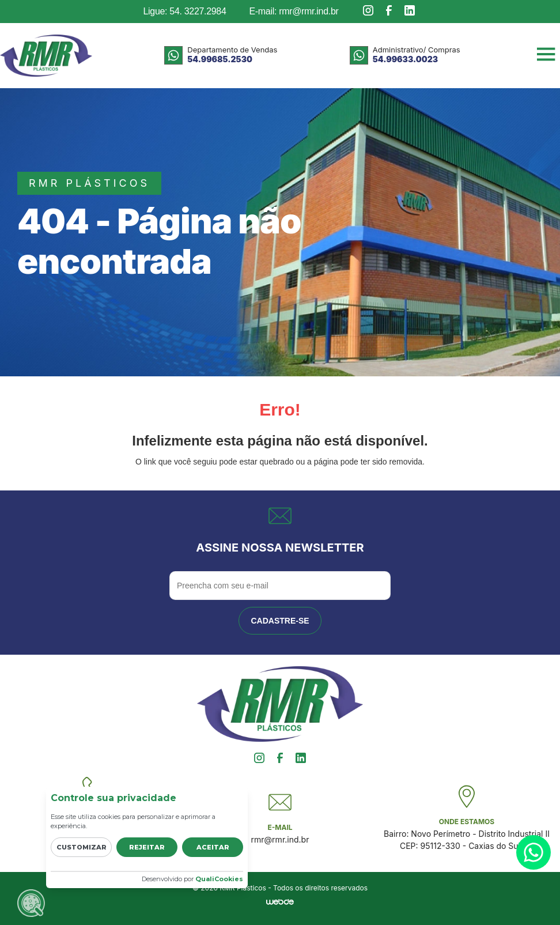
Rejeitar (147, 847)
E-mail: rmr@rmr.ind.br (294, 11)
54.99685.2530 (220, 59)
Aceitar (213, 847)
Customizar (82, 847)
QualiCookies (219, 879)
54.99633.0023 (405, 59)
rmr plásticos (89, 183)
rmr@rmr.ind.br (280, 839)
